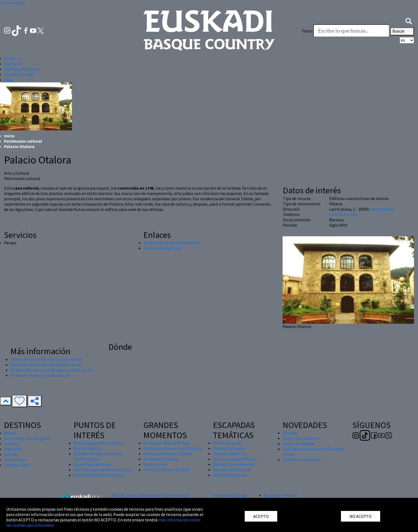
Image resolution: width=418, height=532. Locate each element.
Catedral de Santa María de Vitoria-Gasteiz (98, 456)
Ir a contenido (13, 3)
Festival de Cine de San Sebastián (173, 448)
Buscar (402, 31)
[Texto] (351, 31)
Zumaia (11, 454)
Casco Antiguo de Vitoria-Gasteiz (103, 470)
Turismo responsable (302, 459)
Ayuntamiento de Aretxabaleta (172, 243)
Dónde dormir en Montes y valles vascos (46, 359)
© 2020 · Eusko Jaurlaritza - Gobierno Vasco (151, 495)
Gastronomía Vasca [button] (22, 69)
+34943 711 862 (343, 214)
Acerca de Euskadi (298, 443)
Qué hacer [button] (13, 64)
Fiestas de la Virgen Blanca (168, 454)
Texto (307, 31)
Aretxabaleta (382, 209)
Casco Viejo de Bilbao (93, 464)
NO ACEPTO (361, 516)
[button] (409, 21)
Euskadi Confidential (232, 470)
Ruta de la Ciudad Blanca (235, 459)
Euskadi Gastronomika (234, 464)
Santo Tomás (156, 464)
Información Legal (230, 495)
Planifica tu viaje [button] (19, 74)
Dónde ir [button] (12, 58)
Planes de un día (228, 443)
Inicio (9, 136)
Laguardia (13, 449)
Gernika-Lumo (17, 465)
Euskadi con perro (229, 448)
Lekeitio (11, 443)
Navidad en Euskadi (161, 459)
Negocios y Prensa (280, 495)
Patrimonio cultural (23, 141)
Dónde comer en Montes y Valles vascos (46, 365)
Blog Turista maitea (301, 438)
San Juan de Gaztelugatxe (27, 438)
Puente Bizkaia (87, 448)
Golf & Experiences (230, 475)
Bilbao (10, 433)
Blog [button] (8, 80)
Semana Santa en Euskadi (166, 470)
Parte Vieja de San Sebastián (99, 475)
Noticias (290, 433)
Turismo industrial (230, 454)
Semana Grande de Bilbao (167, 443)
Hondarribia (15, 459)
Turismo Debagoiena (162, 248)
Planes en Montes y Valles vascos (40, 375)
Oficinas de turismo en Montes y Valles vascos (52, 370)
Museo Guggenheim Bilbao (98, 443)
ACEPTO (261, 516)
